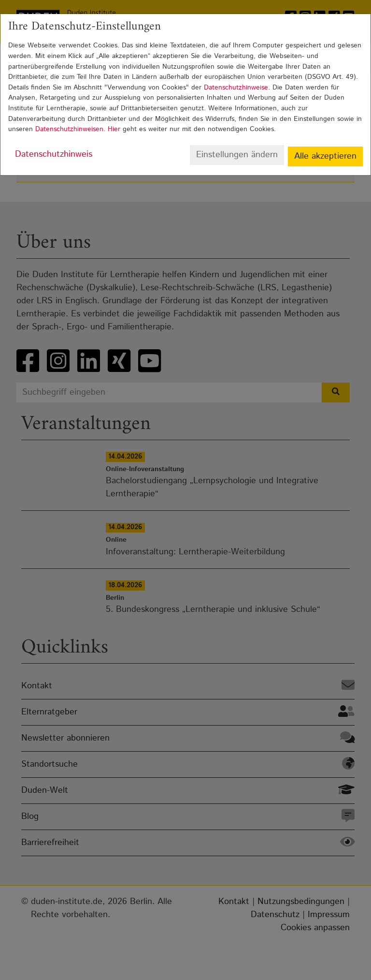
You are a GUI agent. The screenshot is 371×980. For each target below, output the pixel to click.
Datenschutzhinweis (54, 154)
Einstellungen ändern (237, 155)
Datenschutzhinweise (236, 88)
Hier (114, 129)
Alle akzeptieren (325, 156)
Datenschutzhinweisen (69, 129)
